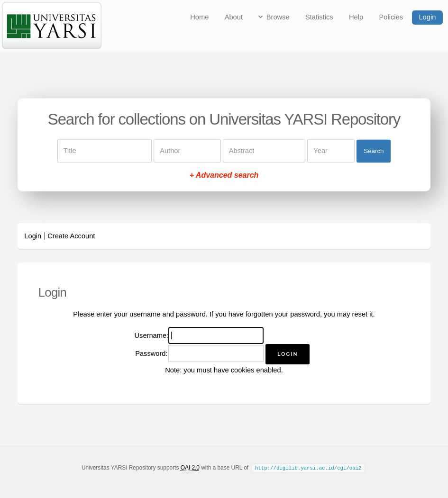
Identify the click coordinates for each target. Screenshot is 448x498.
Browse (278, 17)
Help (356, 17)
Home (199, 17)
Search (374, 151)
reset (360, 314)
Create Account (71, 236)
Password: (151, 353)
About (234, 17)
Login (427, 17)
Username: (152, 335)
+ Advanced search (224, 176)
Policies (391, 17)
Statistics (319, 17)
